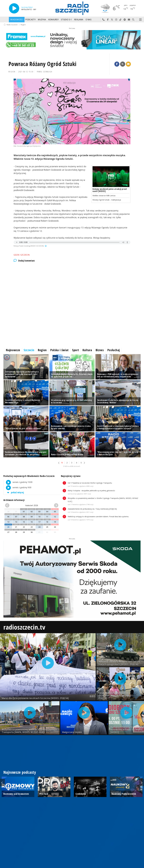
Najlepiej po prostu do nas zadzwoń (104, 20)
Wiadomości (17, 20)
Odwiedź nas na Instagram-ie (116, 20)
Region (23, 25)
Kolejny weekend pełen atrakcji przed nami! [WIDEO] (110, 190)
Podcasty (30, 20)
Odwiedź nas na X (112, 20)
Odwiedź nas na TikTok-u (121, 20)
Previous (2, 782)
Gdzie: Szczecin (22, 255)
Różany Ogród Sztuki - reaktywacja (107, 200)
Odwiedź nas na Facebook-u (108, 20)
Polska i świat (59, 350)
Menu (140, 20)
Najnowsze (13, 350)
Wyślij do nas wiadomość (129, 20)
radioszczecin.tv (24, 627)
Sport (76, 350)
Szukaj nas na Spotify (125, 20)
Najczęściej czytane (71, 476)
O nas (89, 20)
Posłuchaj (114, 350)
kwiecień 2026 (32, 505)
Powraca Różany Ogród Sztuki (42, 64)
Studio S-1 (66, 20)
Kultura (87, 350)
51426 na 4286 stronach (72, 466)
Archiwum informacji (14, 500)
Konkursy (53, 20)
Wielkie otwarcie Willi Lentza (104, 195)
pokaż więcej (15, 492)
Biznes (100, 350)
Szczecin (29, 350)
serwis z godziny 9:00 (17, 488)
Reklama (79, 20)
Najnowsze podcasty (20, 772)
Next (142, 782)
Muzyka (42, 20)
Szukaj (133, 20)
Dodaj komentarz (24, 261)
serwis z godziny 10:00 (18, 482)
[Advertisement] (72, 285)
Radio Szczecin (11, 25)
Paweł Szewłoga (45, 72)
